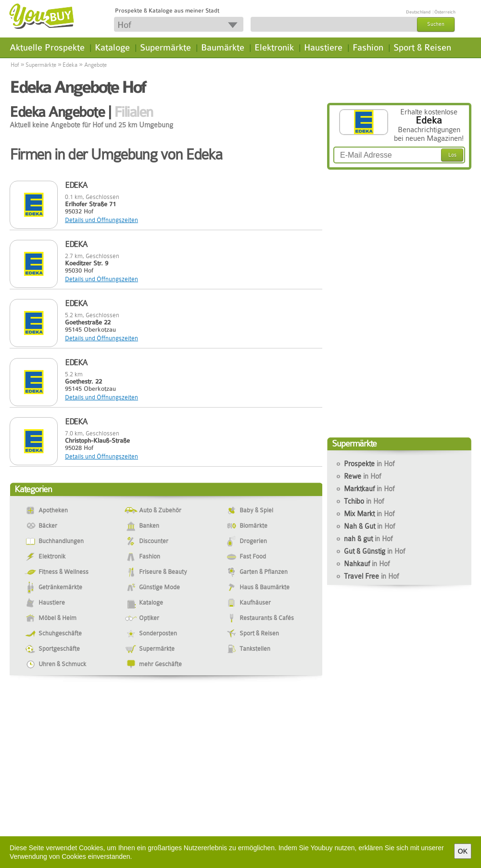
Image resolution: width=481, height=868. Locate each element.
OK (463, 851)
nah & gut (368, 539)
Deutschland (418, 12)
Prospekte (369, 464)
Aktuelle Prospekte (47, 48)
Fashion (368, 48)
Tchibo (364, 501)
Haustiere (323, 48)
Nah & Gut (369, 526)
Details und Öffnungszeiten (101, 220)
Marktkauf (369, 489)
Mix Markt (369, 514)
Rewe (362, 476)
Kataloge (112, 48)
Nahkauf (367, 564)
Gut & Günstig (374, 551)
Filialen (133, 112)
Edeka (70, 65)
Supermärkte (165, 48)
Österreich (445, 12)
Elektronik (274, 48)
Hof (15, 65)
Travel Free (371, 576)
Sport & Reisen (422, 48)
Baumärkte (223, 48)
